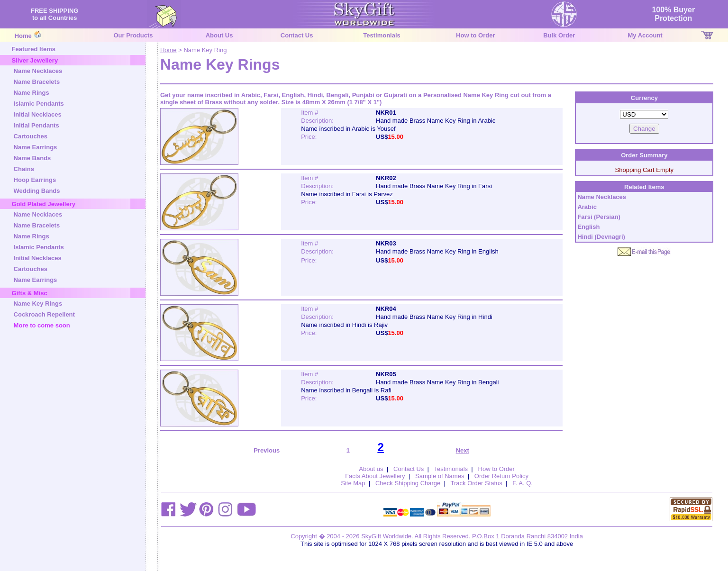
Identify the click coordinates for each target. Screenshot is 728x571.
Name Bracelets (37, 82)
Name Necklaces (38, 71)
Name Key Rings (38, 304)
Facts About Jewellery (375, 476)
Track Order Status (477, 483)
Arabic (587, 207)
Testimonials (382, 35)
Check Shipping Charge (408, 483)
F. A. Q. (523, 483)
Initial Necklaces (38, 114)
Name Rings (32, 93)
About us (371, 469)
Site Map (353, 483)
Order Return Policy (501, 476)
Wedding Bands (37, 191)
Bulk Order (559, 35)
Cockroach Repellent (44, 314)
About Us (219, 35)
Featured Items (34, 49)
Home (23, 36)
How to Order (475, 35)
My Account (645, 35)
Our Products (133, 35)
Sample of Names (440, 476)
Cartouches (31, 136)
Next (463, 450)
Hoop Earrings (35, 180)
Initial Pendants (36, 125)
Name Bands (32, 158)
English (588, 227)
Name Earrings (36, 147)
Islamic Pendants (39, 104)
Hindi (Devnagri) (601, 237)
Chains (24, 169)
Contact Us (297, 35)
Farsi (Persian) (599, 217)
